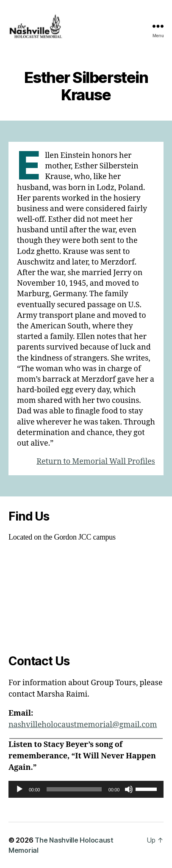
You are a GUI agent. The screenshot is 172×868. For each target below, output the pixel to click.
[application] (86, 789)
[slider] (74, 789)
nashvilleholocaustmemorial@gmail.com (83, 725)
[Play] (19, 789)
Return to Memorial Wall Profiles (96, 462)
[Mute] (129, 789)
